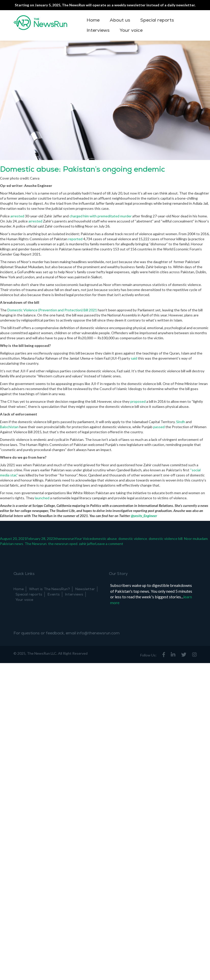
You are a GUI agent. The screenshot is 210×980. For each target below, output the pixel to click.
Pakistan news (12, 544)
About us (120, 20)
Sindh (181, 422)
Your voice (131, 30)
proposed (138, 401)
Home (93, 20)
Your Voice (83, 539)
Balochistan (9, 427)
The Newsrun (36, 544)
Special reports (157, 20)
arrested (17, 216)
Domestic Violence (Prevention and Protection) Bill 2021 (52, 310)
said (134, 358)
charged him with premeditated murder (101, 216)
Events (54, 594)
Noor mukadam (196, 539)
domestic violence (133, 539)
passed (159, 427)
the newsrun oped (63, 544)
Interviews (98, 30)
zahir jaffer (87, 544)
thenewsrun (65, 539)
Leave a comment (109, 544)
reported (75, 239)
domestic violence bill (166, 539)
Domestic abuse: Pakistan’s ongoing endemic (82, 169)
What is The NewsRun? (50, 589)
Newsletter (85, 589)
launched (42, 498)
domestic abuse (104, 539)
